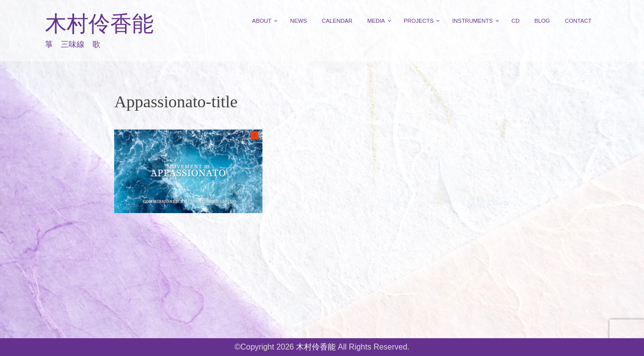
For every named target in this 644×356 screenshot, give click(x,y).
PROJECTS (419, 21)
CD (515, 21)
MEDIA (376, 21)
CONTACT (578, 21)
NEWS (299, 21)
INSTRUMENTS (472, 21)
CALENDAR (337, 21)
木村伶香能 (99, 24)
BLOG (542, 21)
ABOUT (262, 21)
